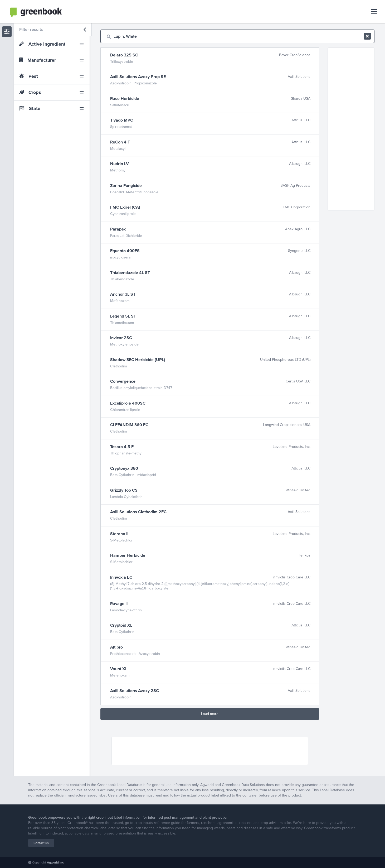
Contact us (41, 843)
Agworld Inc (55, 862)
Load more (210, 714)
